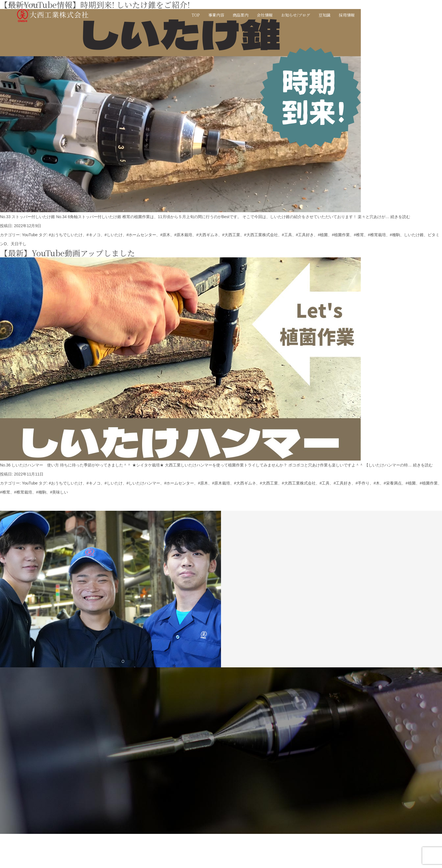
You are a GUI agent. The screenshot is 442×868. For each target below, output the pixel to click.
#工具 (287, 235)
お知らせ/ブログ (296, 15)
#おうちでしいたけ (65, 235)
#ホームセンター (141, 235)
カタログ (426, 15)
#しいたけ (113, 235)
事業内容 (216, 15)
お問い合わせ (375, 15)
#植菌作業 (341, 235)
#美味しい (59, 492)
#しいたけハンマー (143, 483)
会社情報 (265, 15)
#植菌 (322, 235)
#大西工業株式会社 (261, 235)
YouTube (30, 235)
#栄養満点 (392, 483)
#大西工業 (231, 235)
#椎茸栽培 (377, 235)
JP (397, 15)
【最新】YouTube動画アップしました (68, 253)
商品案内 (240, 15)
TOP (196, 15)
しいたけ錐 (413, 235)
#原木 (165, 235)
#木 (376, 483)
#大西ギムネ (207, 235)
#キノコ (93, 235)
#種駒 (394, 235)
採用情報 (347, 15)
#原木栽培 (183, 235)
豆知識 (324, 15)
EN (406, 15)
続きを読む (400, 217)
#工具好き (304, 235)
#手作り (362, 483)
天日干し (19, 244)
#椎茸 (359, 235)
